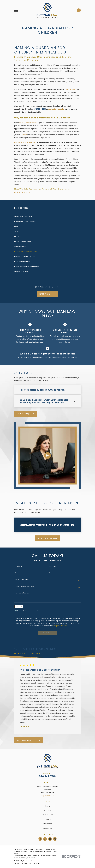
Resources (47, 820)
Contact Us (48, 828)
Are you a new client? (22, 580)
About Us (47, 811)
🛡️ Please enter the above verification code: (29, 611)
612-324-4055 (47, 776)
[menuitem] (47, 217)
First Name (19, 567)
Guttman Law (70, 89)
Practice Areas (47, 815)
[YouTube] (50, 839)
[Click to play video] (47, 456)
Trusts (24, 135)
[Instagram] (55, 839)
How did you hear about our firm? (26, 587)
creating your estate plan (29, 123)
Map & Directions (48, 796)
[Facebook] (40, 839)
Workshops (48, 824)
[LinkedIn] (45, 839)
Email (51, 573)
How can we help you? (22, 594)
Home (47, 806)
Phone (17, 573)
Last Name (52, 567)
